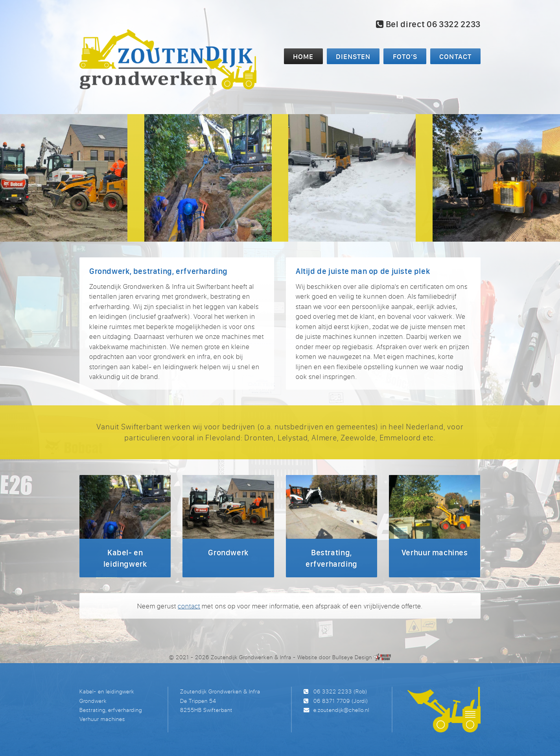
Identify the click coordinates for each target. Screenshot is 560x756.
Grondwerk (93, 701)
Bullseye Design (352, 657)
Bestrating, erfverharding (111, 710)
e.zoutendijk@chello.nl (341, 710)
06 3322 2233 (333, 691)
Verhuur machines (102, 719)
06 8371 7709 (332, 701)
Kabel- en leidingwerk (107, 691)
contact (189, 606)
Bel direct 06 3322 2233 (428, 24)
